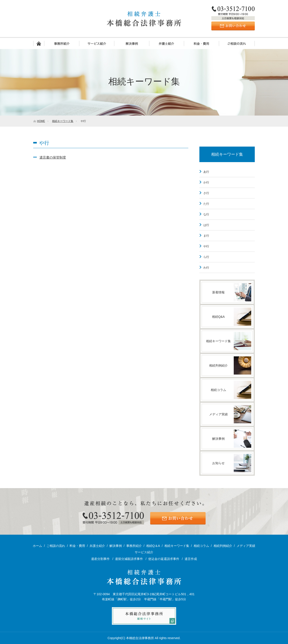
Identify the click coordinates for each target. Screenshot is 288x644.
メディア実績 (246, 546)
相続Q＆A (153, 546)
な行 (206, 214)
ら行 (206, 257)
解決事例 (132, 43)
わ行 (206, 268)
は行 (206, 225)
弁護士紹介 (166, 43)
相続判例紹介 (223, 546)
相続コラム (201, 546)
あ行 (206, 172)
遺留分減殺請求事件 (129, 559)
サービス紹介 (97, 43)
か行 (206, 182)
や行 (206, 246)
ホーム (39, 43)
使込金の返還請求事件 (164, 559)
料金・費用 (201, 43)
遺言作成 (191, 559)
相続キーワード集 (227, 154)
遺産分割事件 (101, 559)
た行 (206, 204)
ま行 (206, 236)
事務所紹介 (62, 43)
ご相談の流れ (237, 43)
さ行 (206, 193)
